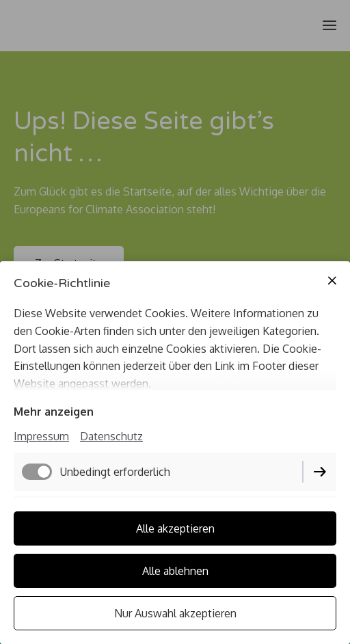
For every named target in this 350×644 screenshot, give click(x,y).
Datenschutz (111, 436)
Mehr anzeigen (54, 412)
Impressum (41, 436)
